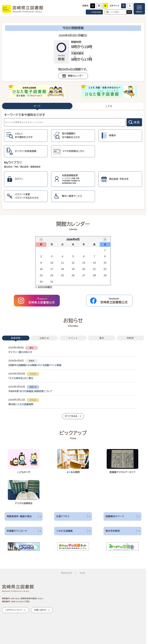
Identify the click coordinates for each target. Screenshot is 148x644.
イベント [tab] (73, 338)
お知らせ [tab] (44, 338)
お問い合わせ (40, 610)
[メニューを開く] (139, 9)
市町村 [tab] (130, 338)
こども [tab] (109, 106)
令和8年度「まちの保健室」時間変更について (30, 391)
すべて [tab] (37, 106)
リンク (83, 573)
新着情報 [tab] (16, 338)
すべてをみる (71, 416)
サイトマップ (66, 573)
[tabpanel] (73, 160)
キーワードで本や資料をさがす (25, 115)
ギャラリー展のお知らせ (20, 352)
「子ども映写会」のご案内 (21, 378)
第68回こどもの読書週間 (21, 404)
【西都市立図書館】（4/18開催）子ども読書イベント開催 (35, 365)
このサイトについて (14, 610)
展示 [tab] (102, 338)
